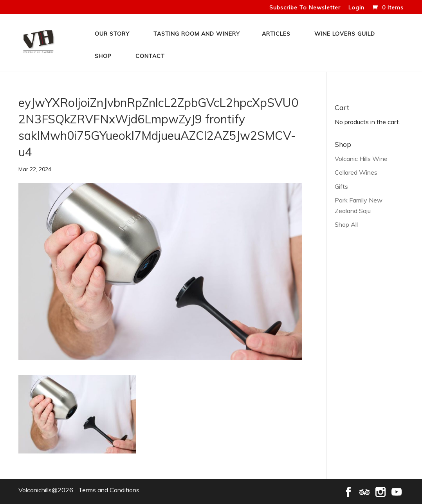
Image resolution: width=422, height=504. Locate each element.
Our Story (112, 34)
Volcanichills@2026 (46, 490)
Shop (103, 56)
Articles (276, 34)
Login (356, 8)
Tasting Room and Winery (197, 34)
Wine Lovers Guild (345, 34)
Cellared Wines (356, 172)
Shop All (346, 224)
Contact (150, 56)
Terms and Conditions (109, 490)
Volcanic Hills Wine (361, 159)
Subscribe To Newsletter (305, 8)
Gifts (341, 186)
